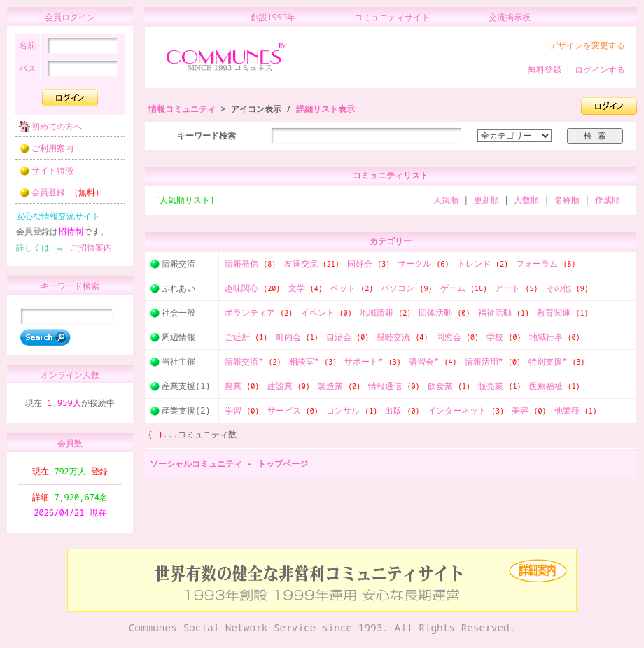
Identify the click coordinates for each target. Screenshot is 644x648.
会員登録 (57, 196)
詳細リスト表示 (325, 109)
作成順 (608, 200)
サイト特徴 (42, 175)
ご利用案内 (42, 152)
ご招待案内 (87, 252)
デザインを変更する (587, 45)
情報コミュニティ (182, 109)
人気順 (446, 200)
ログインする (600, 70)
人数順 (526, 200)
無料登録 (545, 70)
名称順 (567, 200)
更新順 (486, 200)
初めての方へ (46, 131)
